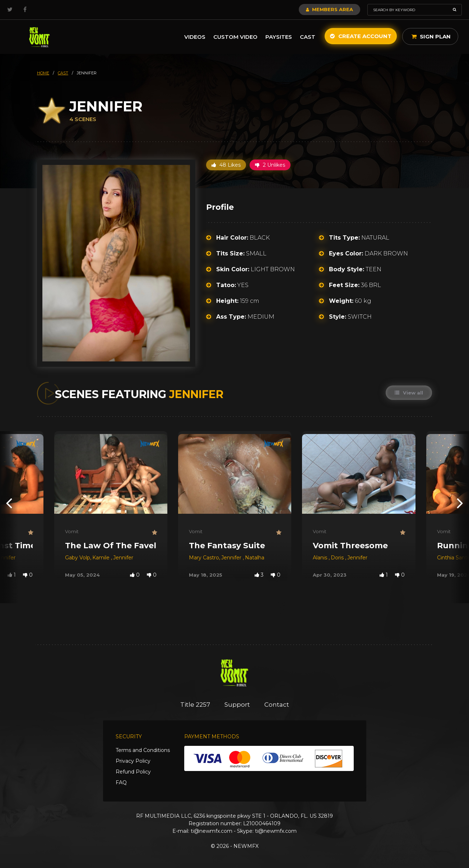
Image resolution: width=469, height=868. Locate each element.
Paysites (279, 37)
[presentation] (9, 503)
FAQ (121, 782)
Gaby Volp (78, 558)
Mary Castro (204, 558)
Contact (277, 705)
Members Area (329, 9)
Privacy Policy (133, 761)
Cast (308, 37)
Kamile (102, 558)
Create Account (361, 36)
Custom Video (235, 37)
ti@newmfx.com (212, 831)
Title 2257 (195, 705)
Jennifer (123, 558)
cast (63, 73)
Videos (195, 37)
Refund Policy (133, 772)
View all (409, 393)
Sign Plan (431, 36)
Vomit (72, 531)
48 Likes (226, 165)
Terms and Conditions (143, 750)
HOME (43, 73)
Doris (338, 558)
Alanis (321, 558)
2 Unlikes (270, 165)
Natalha (255, 558)
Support (237, 705)
